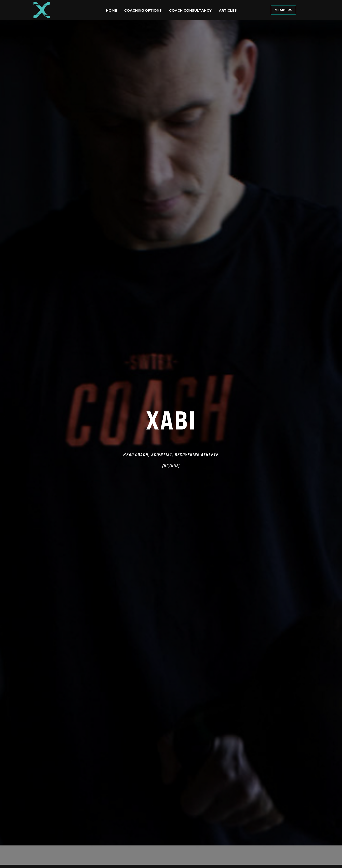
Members (283, 10)
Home (111, 10)
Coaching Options (143, 10)
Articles (228, 10)
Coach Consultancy (190, 10)
